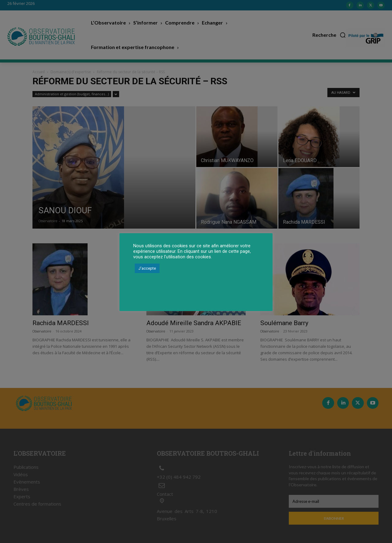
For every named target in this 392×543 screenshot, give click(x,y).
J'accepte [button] (147, 268)
